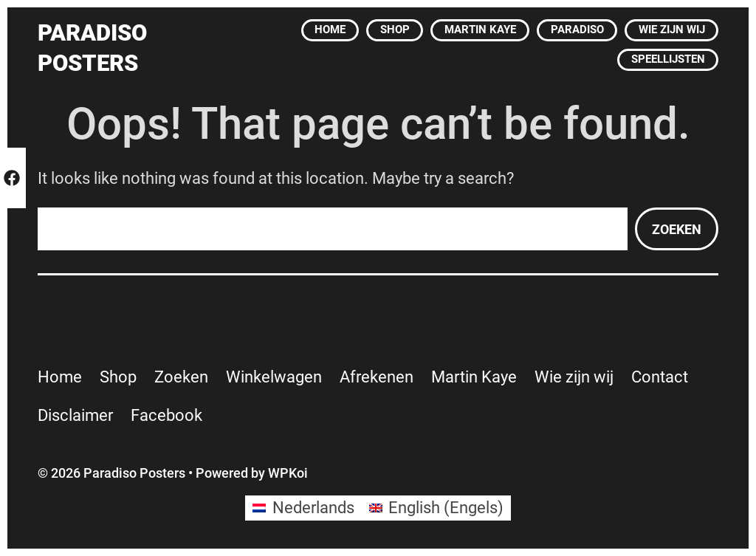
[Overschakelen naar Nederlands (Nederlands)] (303, 508)
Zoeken (677, 229)
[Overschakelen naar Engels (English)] (437, 508)
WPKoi (288, 473)
